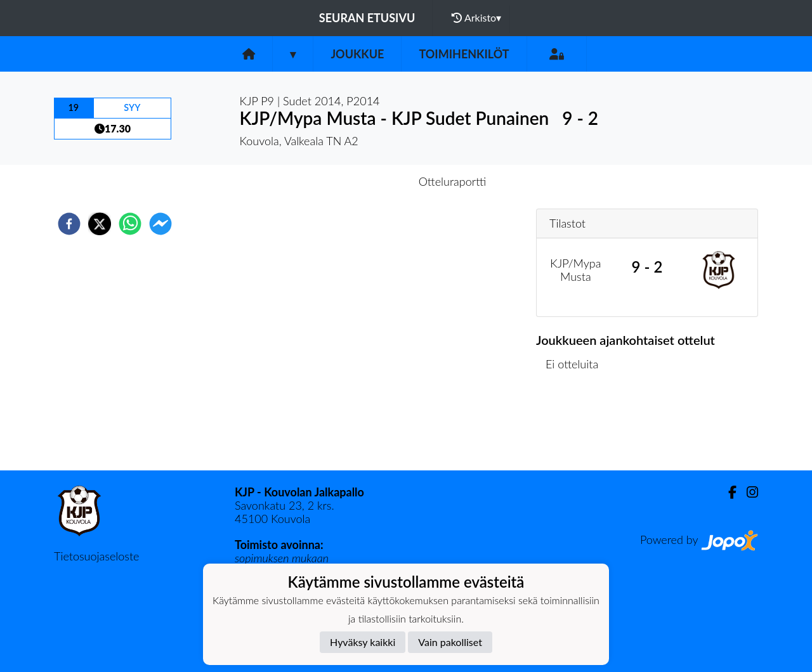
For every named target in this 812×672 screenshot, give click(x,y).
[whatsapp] (130, 224)
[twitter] (100, 224)
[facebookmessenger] (160, 224)
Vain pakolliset (450, 642)
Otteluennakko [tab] (362, 181)
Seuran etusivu (367, 18)
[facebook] (69, 224)
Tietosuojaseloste (96, 556)
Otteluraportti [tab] (453, 181)
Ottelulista (577, 428)
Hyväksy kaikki (363, 642)
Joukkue (357, 54)
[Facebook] (727, 492)
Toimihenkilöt (464, 54)
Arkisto (476, 18)
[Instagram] (747, 492)
